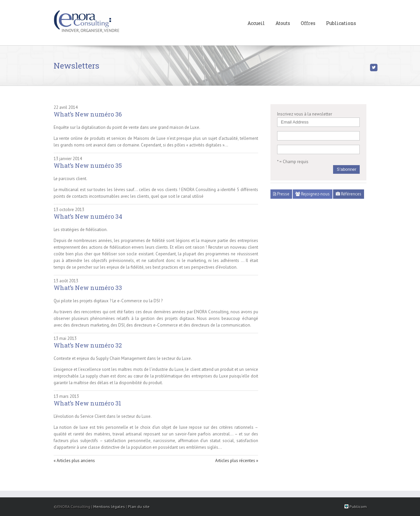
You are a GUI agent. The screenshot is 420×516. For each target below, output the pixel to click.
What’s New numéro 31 (87, 403)
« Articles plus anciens (74, 461)
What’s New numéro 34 (88, 216)
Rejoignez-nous (313, 194)
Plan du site (139, 507)
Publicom (356, 507)
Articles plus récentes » (237, 461)
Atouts (283, 23)
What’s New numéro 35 (88, 165)
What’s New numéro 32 (88, 345)
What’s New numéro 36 (88, 114)
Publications (341, 23)
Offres (308, 23)
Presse (281, 194)
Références (349, 194)
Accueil (256, 23)
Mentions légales (109, 507)
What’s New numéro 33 (88, 288)
